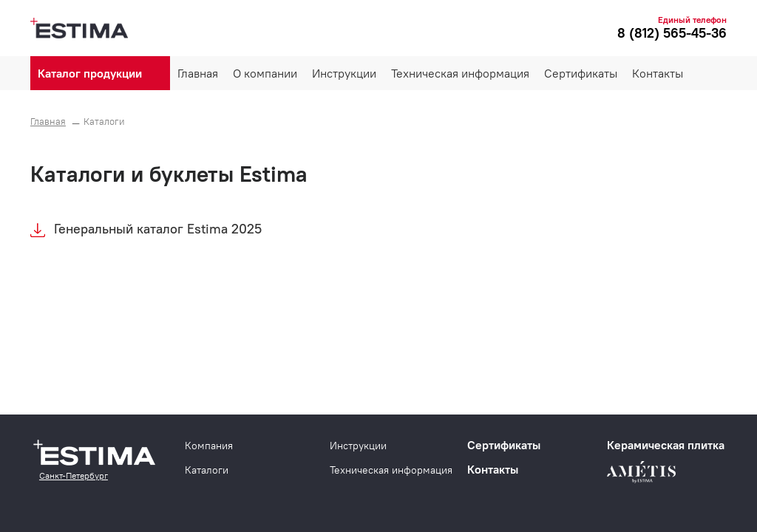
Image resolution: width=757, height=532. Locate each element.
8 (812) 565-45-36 (672, 33)
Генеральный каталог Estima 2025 (158, 229)
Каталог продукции (90, 73)
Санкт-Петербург (74, 475)
